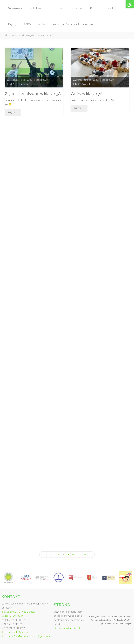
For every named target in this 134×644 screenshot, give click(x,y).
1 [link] (49, 555)
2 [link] (54, 555)
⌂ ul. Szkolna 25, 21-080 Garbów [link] (18, 612)
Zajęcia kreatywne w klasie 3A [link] (33, 94)
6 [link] (73, 555)
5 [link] (68, 555)
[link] (130, 4)
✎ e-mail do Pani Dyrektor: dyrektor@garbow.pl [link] (26, 636)
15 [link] (85, 555)
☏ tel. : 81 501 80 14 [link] (12, 616)
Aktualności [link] (23, 84)
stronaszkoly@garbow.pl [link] (67, 628)
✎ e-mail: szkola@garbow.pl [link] (16, 632)
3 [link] (59, 555)
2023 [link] (13, 84)
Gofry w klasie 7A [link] (87, 94)
